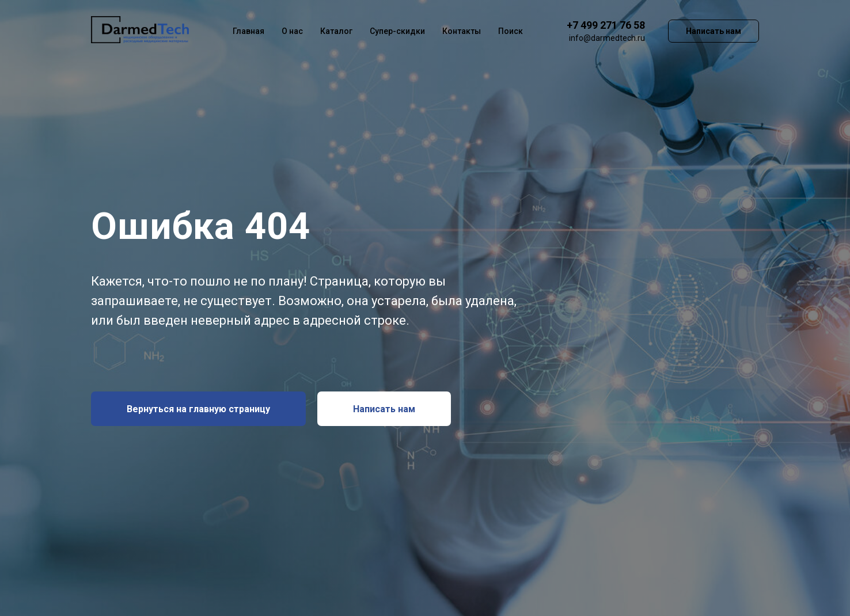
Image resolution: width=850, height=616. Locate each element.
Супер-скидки (397, 31)
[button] (384, 409)
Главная (248, 31)
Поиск (511, 31)
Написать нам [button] (714, 31)
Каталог (336, 31)
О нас (292, 31)
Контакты (462, 31)
